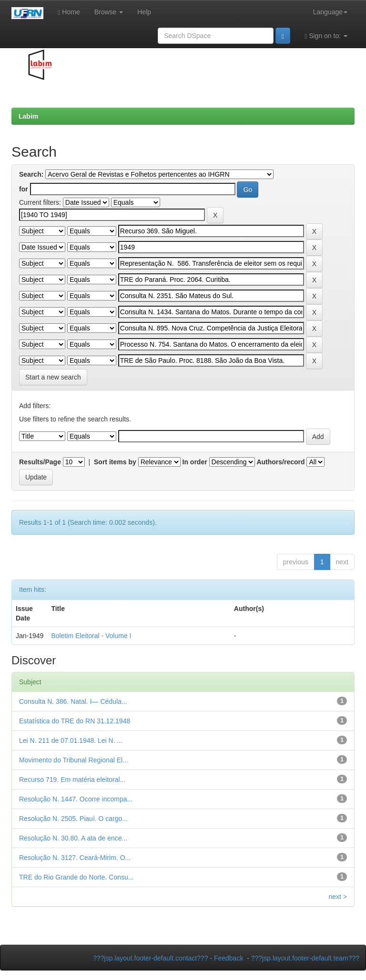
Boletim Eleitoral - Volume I (91, 636)
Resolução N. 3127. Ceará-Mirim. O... (75, 858)
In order (195, 462)
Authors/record (280, 462)
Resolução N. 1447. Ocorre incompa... (76, 799)
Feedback (229, 958)
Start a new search (53, 377)
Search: (31, 174)
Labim (28, 116)
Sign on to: (326, 36)
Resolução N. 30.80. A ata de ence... (73, 838)
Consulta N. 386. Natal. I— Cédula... (73, 701)
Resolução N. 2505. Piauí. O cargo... (73, 819)
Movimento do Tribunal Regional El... (74, 760)
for (24, 189)
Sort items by (115, 462)
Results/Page (40, 462)
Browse (109, 12)
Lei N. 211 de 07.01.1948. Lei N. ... (71, 740)
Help (144, 12)
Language (330, 12)
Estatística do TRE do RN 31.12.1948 (75, 721)
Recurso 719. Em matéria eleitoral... (72, 780)
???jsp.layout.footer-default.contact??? (150, 958)
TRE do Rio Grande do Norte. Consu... (76, 877)
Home (69, 12)
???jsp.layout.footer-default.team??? (305, 958)
